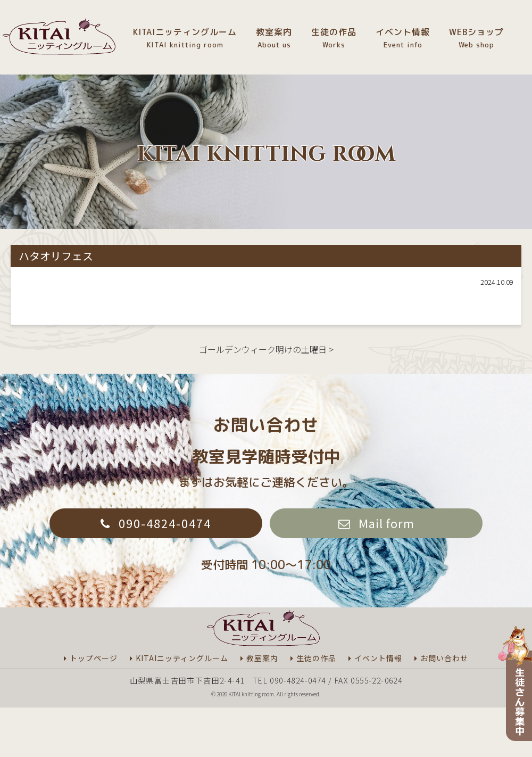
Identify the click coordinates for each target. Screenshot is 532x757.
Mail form (386, 523)
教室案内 (274, 38)
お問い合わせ (444, 658)
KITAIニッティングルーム (185, 38)
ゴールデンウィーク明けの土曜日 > (266, 349)
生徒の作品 (334, 38)
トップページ (94, 658)
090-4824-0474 (165, 523)
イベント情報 (403, 38)
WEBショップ (476, 38)
